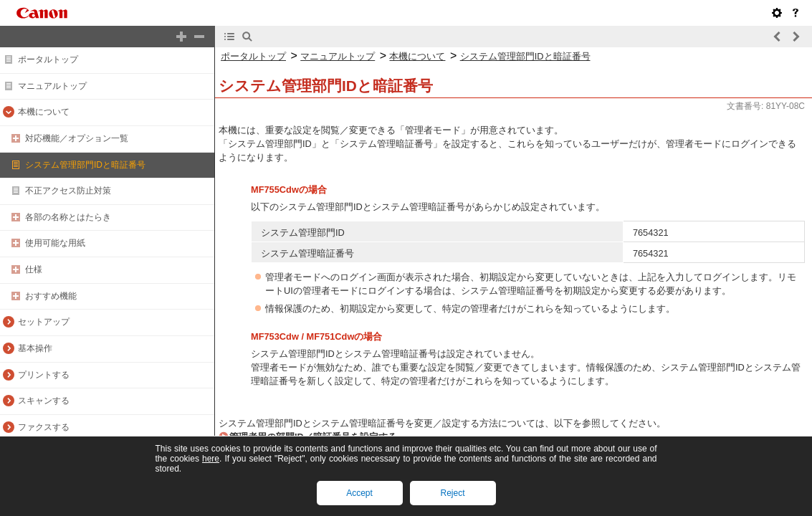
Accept (359, 493)
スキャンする (44, 401)
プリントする (44, 375)
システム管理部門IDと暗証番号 (85, 165)
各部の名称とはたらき (68, 217)
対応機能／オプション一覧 (77, 138)
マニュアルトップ (52, 86)
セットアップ (44, 322)
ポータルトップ (48, 59)
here (211, 459)
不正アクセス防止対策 (68, 191)
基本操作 (35, 348)
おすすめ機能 (51, 296)
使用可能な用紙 (55, 243)
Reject (452, 493)
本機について (44, 112)
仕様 (34, 269)
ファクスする (44, 427)
